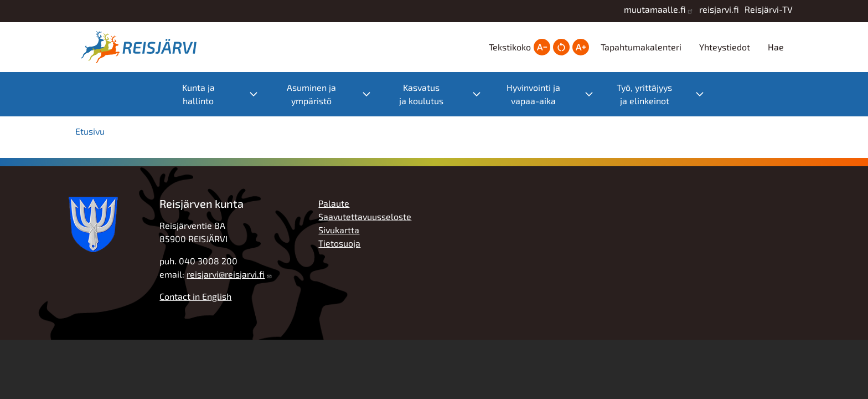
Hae (776, 47)
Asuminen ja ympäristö (311, 94)
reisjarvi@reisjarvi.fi (226, 274)
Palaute (334, 203)
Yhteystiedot (725, 47)
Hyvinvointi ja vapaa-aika (533, 94)
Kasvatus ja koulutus (421, 94)
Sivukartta (339, 230)
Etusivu (90, 131)
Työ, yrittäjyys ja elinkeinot (644, 94)
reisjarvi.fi (719, 9)
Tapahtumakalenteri (641, 47)
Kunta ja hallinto (198, 94)
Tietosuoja (339, 243)
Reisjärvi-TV (769, 9)
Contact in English (195, 296)
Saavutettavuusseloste (365, 216)
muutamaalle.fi (655, 9)
